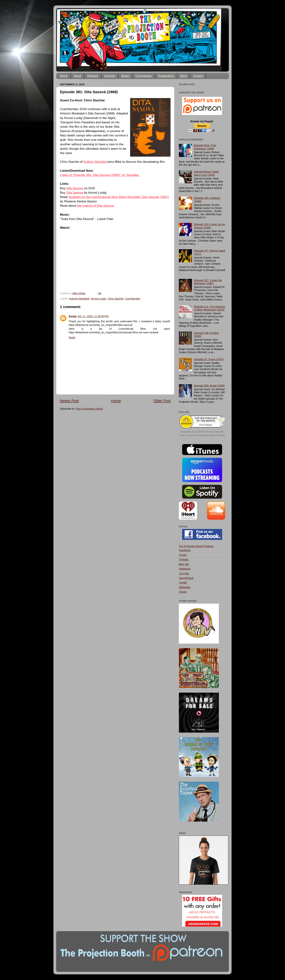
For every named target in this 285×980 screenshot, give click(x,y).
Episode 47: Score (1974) (209, 359)
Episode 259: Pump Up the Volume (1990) (210, 226)
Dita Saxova (75, 188)
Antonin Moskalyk (79, 299)
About (77, 76)
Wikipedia (184, 587)
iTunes (183, 555)
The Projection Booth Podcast (196, 546)
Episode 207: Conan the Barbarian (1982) (208, 282)
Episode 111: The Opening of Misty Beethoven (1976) (209, 308)
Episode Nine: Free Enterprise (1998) (205, 147)
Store (183, 76)
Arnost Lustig (99, 299)
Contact (198, 76)
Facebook (185, 550)
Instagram (185, 569)
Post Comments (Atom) (89, 409)
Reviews (93, 76)
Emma (73, 316)
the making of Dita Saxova (95, 206)
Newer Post (69, 401)
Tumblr (183, 583)
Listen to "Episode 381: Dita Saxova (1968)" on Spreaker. (100, 175)
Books (125, 76)
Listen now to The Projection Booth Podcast (202, 435)
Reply (72, 338)
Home (64, 76)
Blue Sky (184, 564)
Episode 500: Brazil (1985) (209, 386)
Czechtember (133, 299)
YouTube (184, 573)
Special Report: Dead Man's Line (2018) (206, 173)
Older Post (162, 401)
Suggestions (166, 76)
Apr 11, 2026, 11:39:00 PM (93, 316)
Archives (110, 76)
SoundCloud (186, 578)
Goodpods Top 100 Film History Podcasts (202, 432)
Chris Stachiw (116, 299)
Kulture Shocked (95, 162)
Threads (184, 559)
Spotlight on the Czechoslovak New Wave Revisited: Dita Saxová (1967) (119, 197)
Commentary (144, 76)
